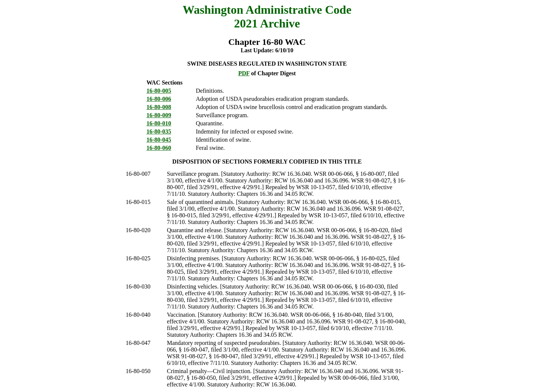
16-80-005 (159, 91)
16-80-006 (159, 99)
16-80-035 (159, 131)
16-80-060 (159, 148)
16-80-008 (159, 107)
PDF (244, 73)
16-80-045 (159, 140)
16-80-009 (159, 115)
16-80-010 (159, 123)
